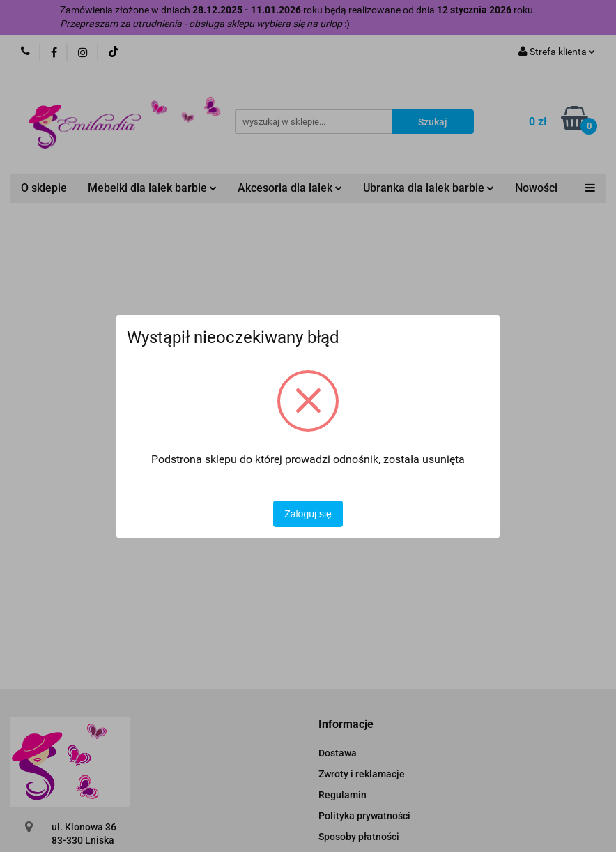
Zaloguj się (308, 514)
